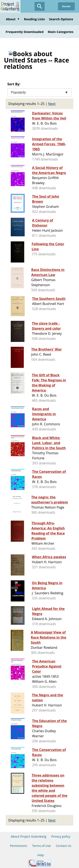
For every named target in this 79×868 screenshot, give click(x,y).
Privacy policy (61, 836)
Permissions (19, 846)
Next (52, 104)
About (13, 19)
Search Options (61, 19)
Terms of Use (41, 846)
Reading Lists (34, 19)
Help (41, 855)
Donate (66, 6)
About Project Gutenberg (28, 836)
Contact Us (64, 846)
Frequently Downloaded (25, 32)
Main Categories (61, 32)
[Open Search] (40, 6)
